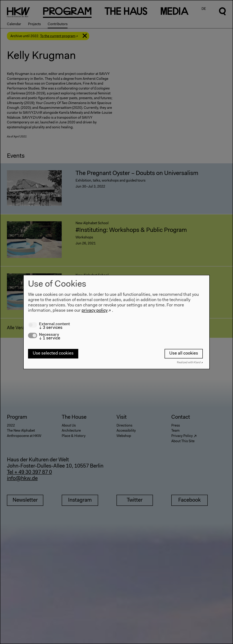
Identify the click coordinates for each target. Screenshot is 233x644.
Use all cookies (184, 354)
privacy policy (95, 311)
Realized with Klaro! (189, 363)
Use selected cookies (53, 354)
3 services (51, 328)
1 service (50, 338)
